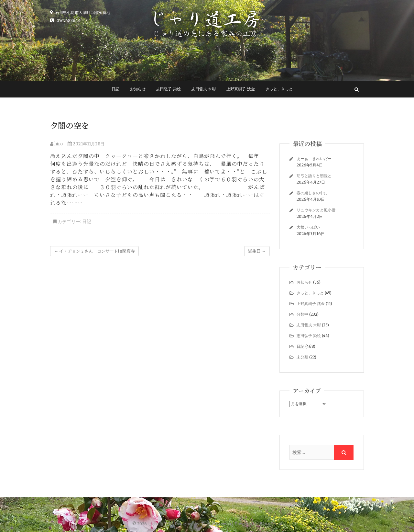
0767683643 (65, 21)
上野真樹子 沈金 (240, 89)
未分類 (302, 357)
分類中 (302, 314)
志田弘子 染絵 (168, 89)
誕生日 (257, 251)
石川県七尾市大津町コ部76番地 (80, 12)
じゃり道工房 (159, 524)
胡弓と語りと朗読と (316, 176)
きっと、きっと (279, 89)
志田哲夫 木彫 (204, 89)
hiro (56, 144)
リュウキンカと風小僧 (316, 210)
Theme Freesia (216, 524)
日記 (115, 89)
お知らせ (138, 89)
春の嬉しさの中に (312, 193)
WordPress (271, 524)
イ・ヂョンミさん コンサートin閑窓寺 (94, 251)
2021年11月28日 (86, 144)
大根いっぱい (308, 227)
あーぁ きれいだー (314, 158)
